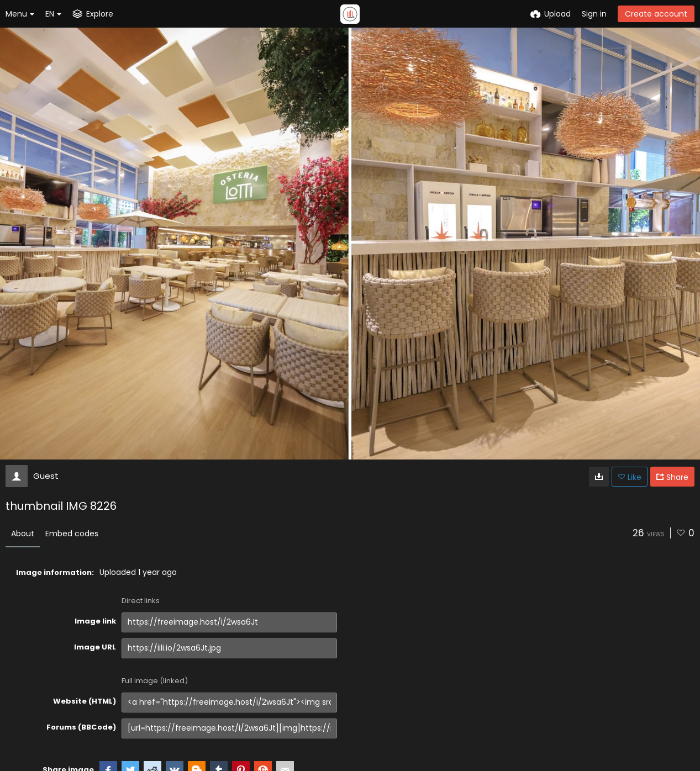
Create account (656, 14)
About (23, 534)
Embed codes (72, 534)
